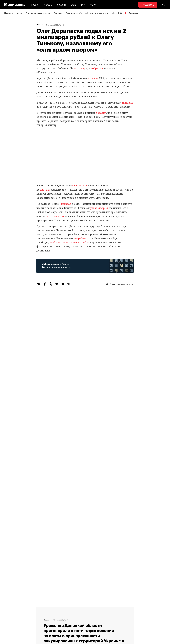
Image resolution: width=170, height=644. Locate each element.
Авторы (56, 619)
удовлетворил (99, 208)
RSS (91, 608)
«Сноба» (83, 243)
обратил (98, 68)
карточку (80, 68)
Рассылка (92, 613)
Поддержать (148, 5)
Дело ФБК (117, 13)
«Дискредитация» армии (97, 13)
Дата (83, 5)
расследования (55, 216)
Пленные (58, 13)
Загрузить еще (85, 519)
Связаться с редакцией (63, 613)
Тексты (73, 5)
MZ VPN (91, 619)
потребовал (81, 239)
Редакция (57, 608)
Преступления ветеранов (38, 13)
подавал (66, 204)
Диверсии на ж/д (74, 13)
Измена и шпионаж (13, 13)
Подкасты (94, 5)
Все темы (134, 13)
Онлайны (61, 5)
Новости (36, 5)
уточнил (93, 79)
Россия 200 (93, 624)
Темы (55, 624)
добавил (101, 113)
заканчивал (80, 186)
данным (45, 190)
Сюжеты (48, 5)
